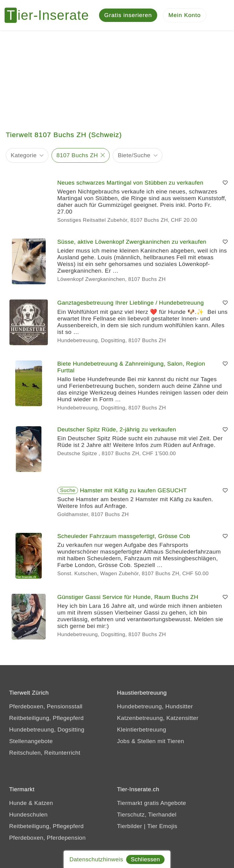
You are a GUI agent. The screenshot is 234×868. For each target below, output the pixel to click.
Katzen (44, 803)
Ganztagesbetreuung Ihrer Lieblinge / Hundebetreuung (131, 303)
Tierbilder (130, 826)
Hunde (18, 803)
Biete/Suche (134, 155)
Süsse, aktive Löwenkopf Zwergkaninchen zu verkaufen (132, 242)
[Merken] (225, 183)
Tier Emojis (162, 826)
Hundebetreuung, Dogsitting (47, 730)
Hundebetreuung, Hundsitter (155, 706)
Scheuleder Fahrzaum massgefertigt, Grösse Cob (124, 536)
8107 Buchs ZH (77, 155)
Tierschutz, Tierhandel (147, 815)
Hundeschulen (28, 815)
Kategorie (24, 155)
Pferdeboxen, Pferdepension (47, 838)
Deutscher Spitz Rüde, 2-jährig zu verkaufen (117, 429)
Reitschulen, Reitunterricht (45, 753)
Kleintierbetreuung (142, 730)
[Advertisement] (117, 76)
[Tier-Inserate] (50, 15)
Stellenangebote (31, 741)
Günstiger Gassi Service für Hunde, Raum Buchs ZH (128, 597)
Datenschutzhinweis (96, 859)
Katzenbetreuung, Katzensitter (158, 718)
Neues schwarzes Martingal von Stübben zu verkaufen (130, 183)
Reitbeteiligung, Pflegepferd (46, 718)
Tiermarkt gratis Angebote (152, 803)
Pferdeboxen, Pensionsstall (46, 706)
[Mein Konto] (185, 15)
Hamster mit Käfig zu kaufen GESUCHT (133, 490)
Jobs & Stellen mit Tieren (151, 741)
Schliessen (145, 859)
